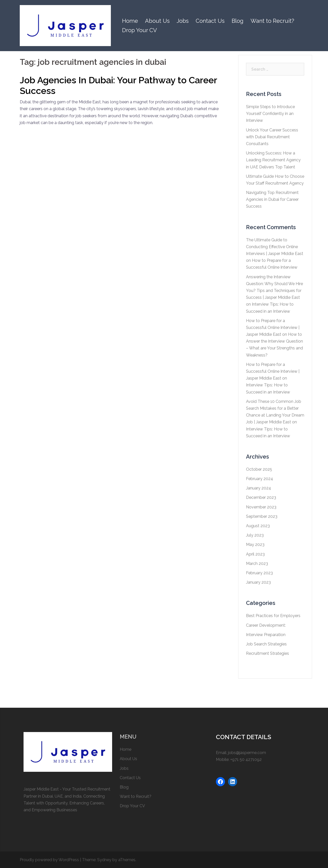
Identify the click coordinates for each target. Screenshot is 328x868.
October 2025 (259, 469)
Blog (238, 21)
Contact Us (210, 21)
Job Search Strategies (266, 644)
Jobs (183, 21)
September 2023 (262, 516)
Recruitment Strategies (268, 653)
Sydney (104, 860)
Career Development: (266, 625)
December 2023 (261, 497)
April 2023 (255, 554)
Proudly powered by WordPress (49, 860)
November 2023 (261, 507)
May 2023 (255, 545)
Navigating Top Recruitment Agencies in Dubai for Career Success (272, 199)
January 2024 (259, 488)
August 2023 (258, 526)
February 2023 (259, 573)
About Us (157, 21)
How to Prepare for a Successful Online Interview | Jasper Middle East (273, 328)
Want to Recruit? (272, 21)
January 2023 (258, 582)
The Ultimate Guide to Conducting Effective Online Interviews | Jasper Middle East (275, 247)
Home (130, 21)
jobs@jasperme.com (247, 753)
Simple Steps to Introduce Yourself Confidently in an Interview (270, 114)
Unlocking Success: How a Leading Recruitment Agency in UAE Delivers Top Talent (273, 160)
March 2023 (257, 564)
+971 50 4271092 (246, 759)
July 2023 (255, 535)
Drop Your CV (139, 30)
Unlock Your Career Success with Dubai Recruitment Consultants (272, 137)
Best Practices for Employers (273, 616)
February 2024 (260, 479)
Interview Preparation (266, 635)
